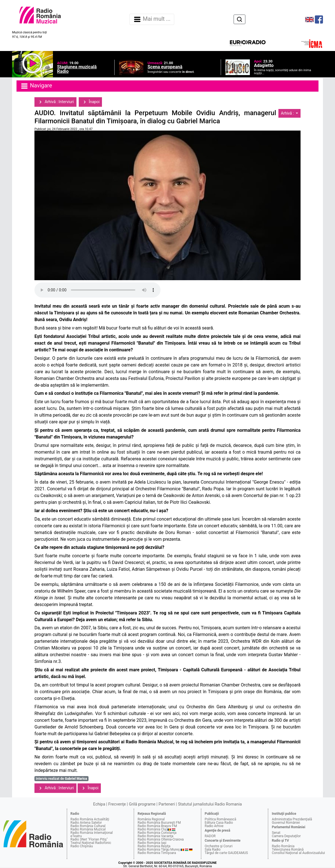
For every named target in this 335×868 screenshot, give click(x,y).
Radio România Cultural (88, 826)
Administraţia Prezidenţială (292, 819)
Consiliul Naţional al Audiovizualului (298, 853)
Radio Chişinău (82, 846)
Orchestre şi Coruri (219, 846)
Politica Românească (221, 819)
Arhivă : (288, 113)
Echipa (99, 804)
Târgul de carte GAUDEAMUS (226, 853)
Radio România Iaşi (152, 843)
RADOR (210, 836)
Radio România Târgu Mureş (159, 850)
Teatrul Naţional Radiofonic (91, 843)
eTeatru (76, 836)
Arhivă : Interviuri (55, 102)
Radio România (283, 846)
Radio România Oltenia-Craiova (161, 839)
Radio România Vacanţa (155, 836)
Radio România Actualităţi (90, 819)
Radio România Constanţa (157, 833)
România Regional (151, 819)
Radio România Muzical (88, 829)
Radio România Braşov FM (157, 826)
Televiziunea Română (288, 850)
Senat (276, 833)
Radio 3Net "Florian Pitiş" (89, 839)
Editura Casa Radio (219, 823)
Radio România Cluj (152, 829)
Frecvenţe (117, 804)
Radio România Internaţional (92, 833)
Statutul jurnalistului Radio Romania (210, 804)
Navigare (36, 86)
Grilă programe (142, 804)
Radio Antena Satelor (86, 823)
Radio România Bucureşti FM (159, 823)
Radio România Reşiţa (154, 846)
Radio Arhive (214, 826)
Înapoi (90, 102)
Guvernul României (286, 823)
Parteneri (167, 804)
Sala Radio (213, 850)
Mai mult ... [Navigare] (152, 19)
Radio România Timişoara (157, 853)
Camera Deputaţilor (286, 836)
